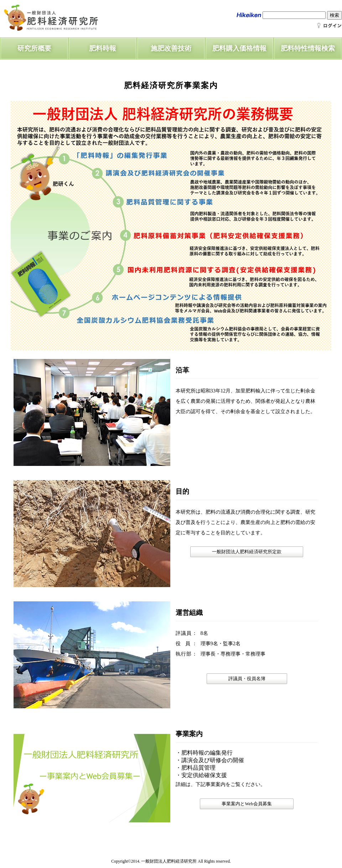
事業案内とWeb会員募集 (247, 804)
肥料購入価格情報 (239, 48)
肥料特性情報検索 (308, 48)
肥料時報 (103, 48)
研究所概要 (34, 48)
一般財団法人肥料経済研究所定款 (247, 552)
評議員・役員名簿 (247, 679)
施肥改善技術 (171, 48)
